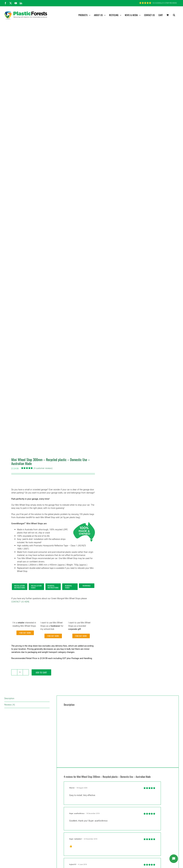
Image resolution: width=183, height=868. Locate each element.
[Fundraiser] (53, 607)
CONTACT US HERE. (21, 602)
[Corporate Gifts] (81, 607)
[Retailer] (25, 607)
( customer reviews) (43, 468)
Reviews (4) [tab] (10, 705)
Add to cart (41, 672)
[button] (174, 15)
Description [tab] (9, 698)
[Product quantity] (20, 672)
